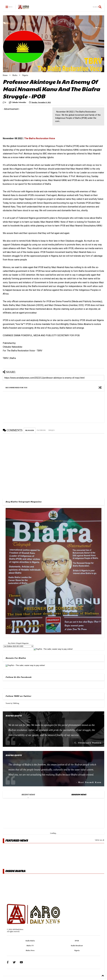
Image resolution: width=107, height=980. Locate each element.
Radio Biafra (30, 941)
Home (5, 75)
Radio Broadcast (77, 946)
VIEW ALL (100, 840)
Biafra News (30, 950)
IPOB (77, 941)
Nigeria (25, 75)
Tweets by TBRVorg (12, 703)
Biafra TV (30, 946)
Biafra (15, 75)
